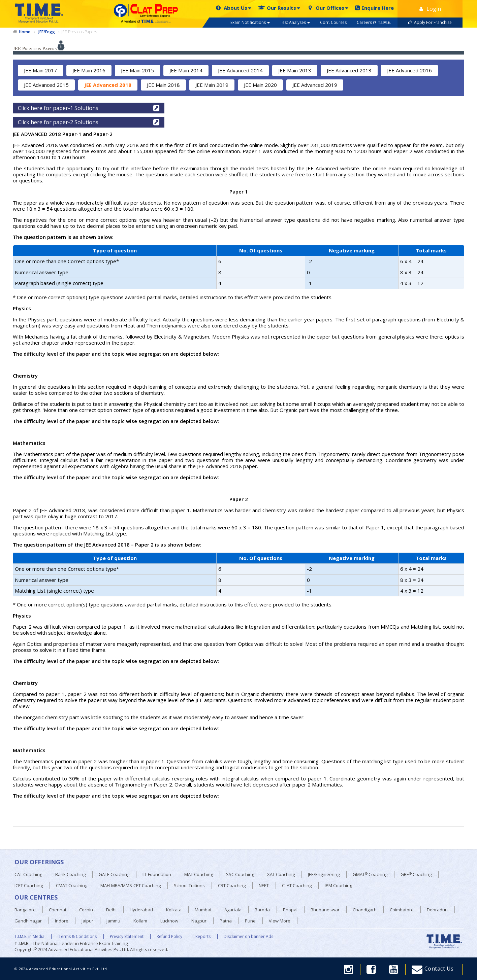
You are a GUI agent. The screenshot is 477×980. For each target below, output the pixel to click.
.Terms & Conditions (77, 937)
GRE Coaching (416, 874)
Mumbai (203, 910)
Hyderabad (141, 910)
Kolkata (174, 910)
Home (25, 32)
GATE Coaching (114, 874)
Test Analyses (295, 22)
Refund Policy (169, 937)
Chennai (57, 910)
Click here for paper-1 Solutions (89, 108)
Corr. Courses (333, 22)
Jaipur (87, 921)
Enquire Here (374, 8)
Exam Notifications (250, 22)
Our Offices (326, 8)
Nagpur (199, 921)
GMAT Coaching (370, 874)
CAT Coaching (28, 874)
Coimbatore (402, 910)
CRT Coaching (232, 885)
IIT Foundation (157, 874)
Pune (250, 921)
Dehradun (437, 910)
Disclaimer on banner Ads (248, 937)
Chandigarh (365, 910)
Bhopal (290, 910)
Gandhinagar (28, 921)
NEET (264, 885)
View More (280, 921)
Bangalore (25, 910)
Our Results (277, 8)
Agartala (233, 910)
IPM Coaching (338, 885)
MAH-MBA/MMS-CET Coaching (131, 885)
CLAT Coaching (297, 885)
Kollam (140, 921)
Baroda (262, 910)
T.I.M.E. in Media (29, 937)
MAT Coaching (199, 874)
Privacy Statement (127, 937)
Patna (226, 921)
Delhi (111, 910)
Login (430, 9)
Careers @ (374, 22)
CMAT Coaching (72, 885)
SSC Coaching (240, 874)
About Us (231, 8)
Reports (203, 937)
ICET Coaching (29, 885)
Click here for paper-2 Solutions (89, 122)
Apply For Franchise (430, 22)
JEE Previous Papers (79, 32)
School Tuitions (189, 885)
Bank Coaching (70, 874)
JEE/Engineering (324, 874)
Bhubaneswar (325, 910)
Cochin (86, 910)
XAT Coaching (281, 874)
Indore (62, 921)
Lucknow (169, 921)
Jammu (113, 921)
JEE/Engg (47, 32)
